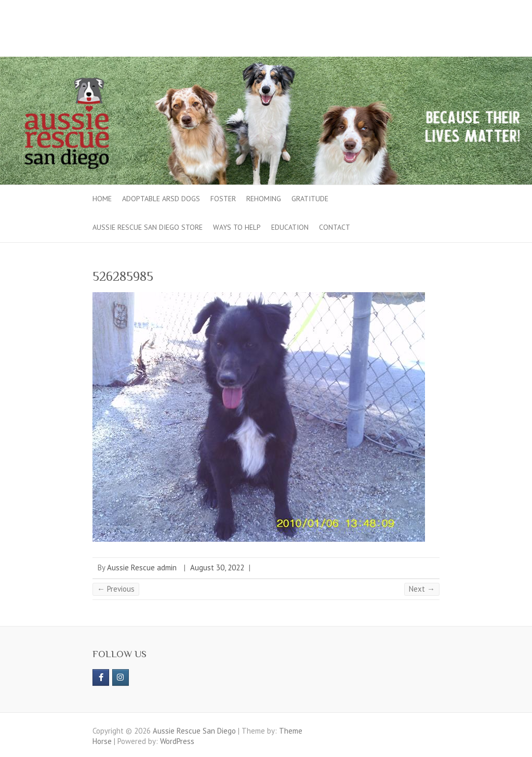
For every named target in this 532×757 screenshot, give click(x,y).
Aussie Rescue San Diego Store (148, 227)
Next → (422, 589)
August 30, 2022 (217, 567)
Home (102, 199)
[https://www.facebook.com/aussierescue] (101, 677)
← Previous (116, 589)
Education (290, 227)
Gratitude (310, 199)
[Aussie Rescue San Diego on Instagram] (121, 677)
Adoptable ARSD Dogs (161, 199)
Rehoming (264, 199)
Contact (335, 227)
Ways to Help (237, 227)
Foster (223, 199)
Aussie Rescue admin (142, 567)
